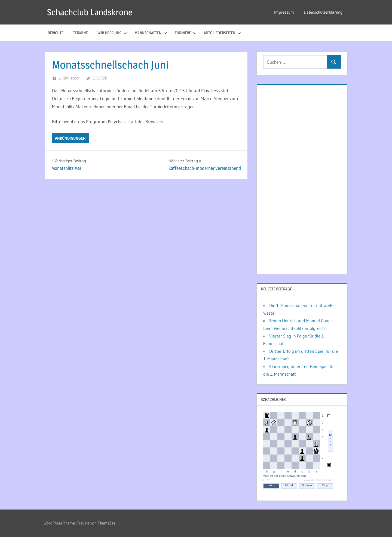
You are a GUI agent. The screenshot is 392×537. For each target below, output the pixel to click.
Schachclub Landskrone (90, 12)
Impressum (284, 12)
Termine (80, 33)
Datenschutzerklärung (323, 12)
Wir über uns (112, 33)
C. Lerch (100, 78)
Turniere (186, 33)
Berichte (56, 33)
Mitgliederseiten (223, 33)
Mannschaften (151, 33)
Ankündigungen (70, 138)
